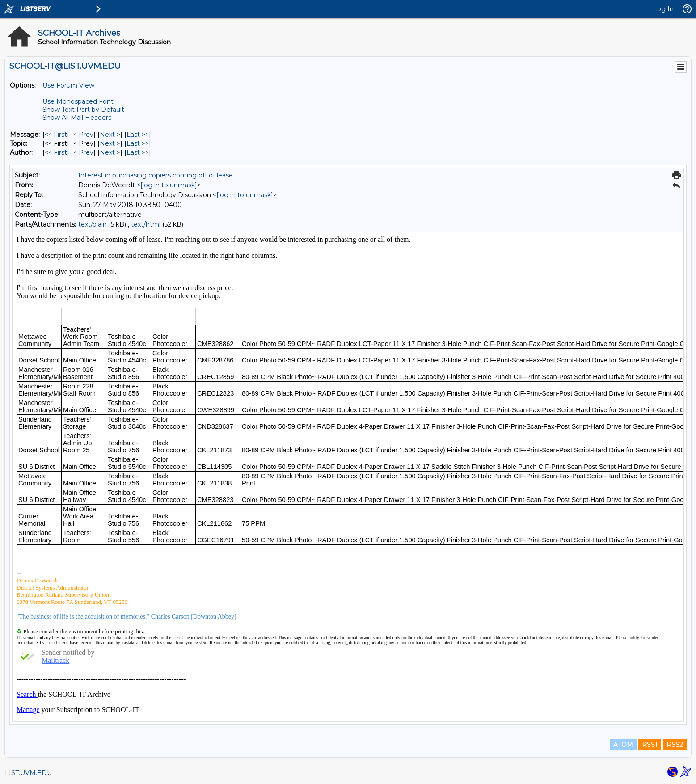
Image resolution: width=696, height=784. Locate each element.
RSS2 (675, 745)
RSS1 (650, 745)
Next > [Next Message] (110, 135)
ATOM (623, 745)
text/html (146, 224)
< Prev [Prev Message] (83, 135)
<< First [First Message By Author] (56, 152)
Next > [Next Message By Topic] (110, 143)
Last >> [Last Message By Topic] (138, 143)
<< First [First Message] (56, 135)
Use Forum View (68, 85)
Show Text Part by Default (83, 110)
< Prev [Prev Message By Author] (83, 152)
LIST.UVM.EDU (28, 773)
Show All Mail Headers (77, 118)
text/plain (93, 224)
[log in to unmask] (169, 185)
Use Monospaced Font (78, 101)
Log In (663, 9)
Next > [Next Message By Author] (110, 152)
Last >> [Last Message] (138, 135)
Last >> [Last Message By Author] (138, 152)
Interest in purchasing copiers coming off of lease (156, 175)
